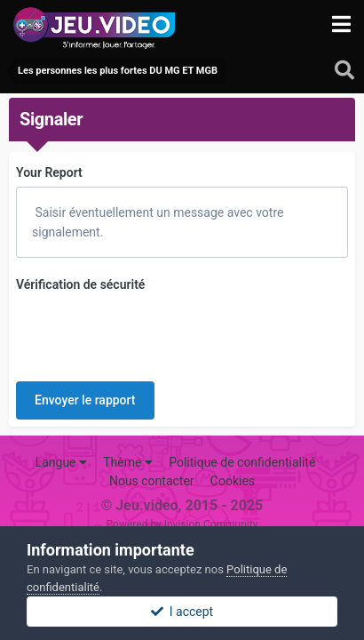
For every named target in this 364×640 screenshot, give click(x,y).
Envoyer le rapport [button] (85, 331)
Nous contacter (152, 450)
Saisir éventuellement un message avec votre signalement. (158, 222)
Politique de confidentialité (242, 431)
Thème (128, 431)
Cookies (233, 450)
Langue (61, 431)
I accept (182, 612)
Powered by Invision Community (182, 493)
